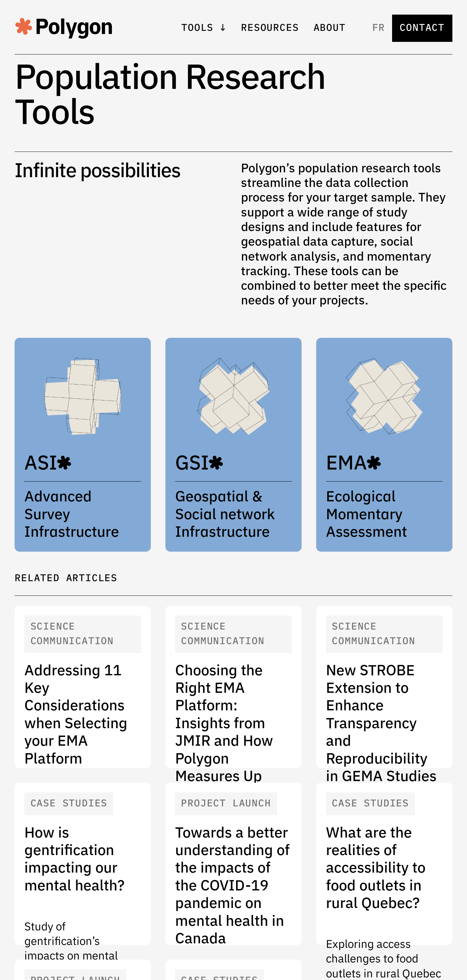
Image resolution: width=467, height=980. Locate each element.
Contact (422, 28)
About (330, 28)
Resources (270, 28)
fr (379, 28)
